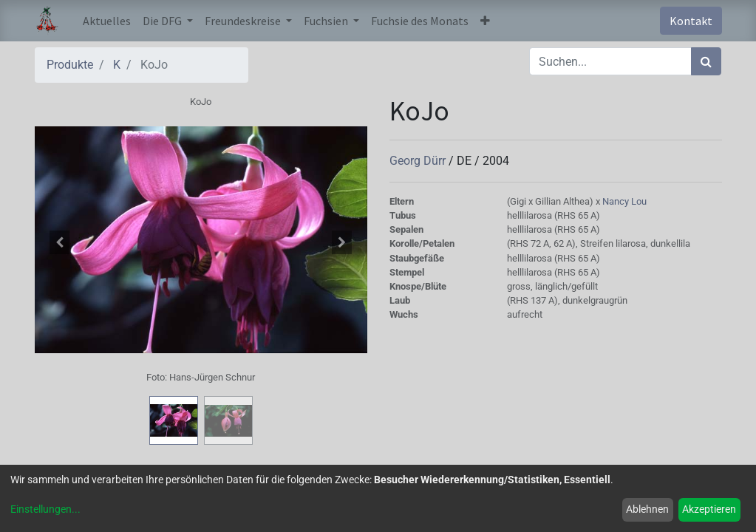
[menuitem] (107, 21)
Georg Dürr (419, 161)
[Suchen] (706, 61)
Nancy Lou (624, 201)
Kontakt (691, 21)
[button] (485, 21)
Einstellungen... (45, 509)
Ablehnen (647, 509)
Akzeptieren (709, 509)
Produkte (70, 65)
